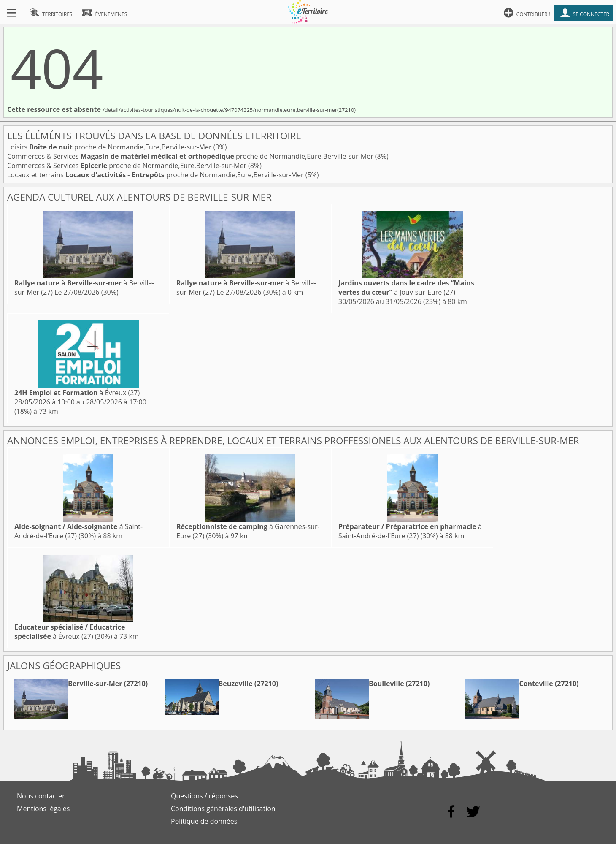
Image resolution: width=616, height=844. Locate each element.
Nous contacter (41, 796)
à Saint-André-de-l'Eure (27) (410, 531)
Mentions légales (43, 809)
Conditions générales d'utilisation (223, 809)
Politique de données (204, 821)
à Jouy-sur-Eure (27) (406, 288)
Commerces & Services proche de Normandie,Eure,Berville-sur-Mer (191, 156)
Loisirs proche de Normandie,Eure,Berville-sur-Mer (110, 147)
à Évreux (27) (77, 393)
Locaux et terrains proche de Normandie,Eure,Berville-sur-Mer (156, 175)
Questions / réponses (204, 796)
